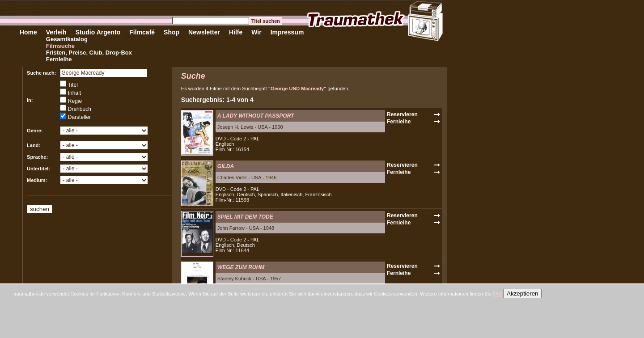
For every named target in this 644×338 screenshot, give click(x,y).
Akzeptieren (522, 294)
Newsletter (204, 32)
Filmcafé (142, 32)
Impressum (287, 32)
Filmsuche (60, 46)
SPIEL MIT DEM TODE (245, 217)
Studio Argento (98, 32)
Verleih (56, 32)
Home (28, 32)
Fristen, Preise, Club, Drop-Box (89, 53)
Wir (256, 32)
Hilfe (236, 32)
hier (497, 294)
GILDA (226, 166)
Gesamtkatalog (67, 39)
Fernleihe (59, 59)
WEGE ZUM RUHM (241, 267)
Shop (172, 32)
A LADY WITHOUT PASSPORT (256, 116)
